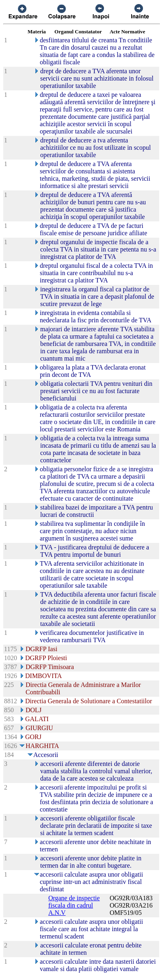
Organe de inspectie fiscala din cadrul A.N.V (74, 905)
